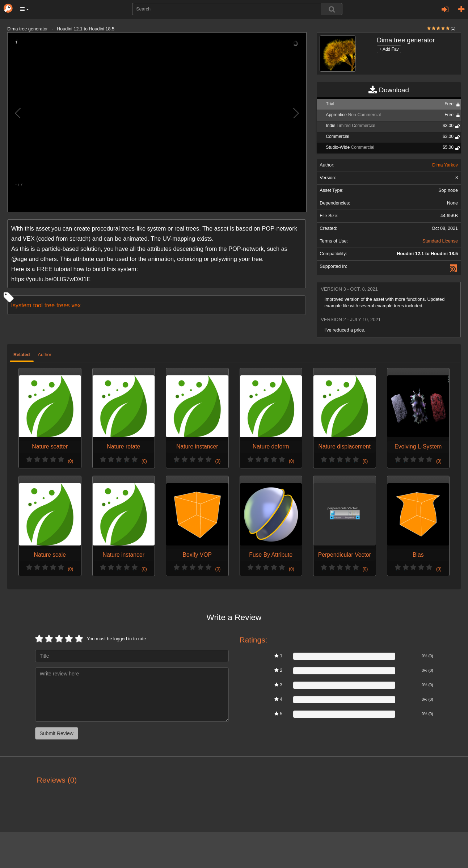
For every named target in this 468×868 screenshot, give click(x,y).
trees (63, 305)
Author (45, 355)
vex (76, 305)
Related (22, 355)
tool (38, 305)
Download (389, 90)
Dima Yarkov (445, 165)
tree (50, 305)
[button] (25, 9)
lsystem (21, 305)
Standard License (440, 241)
